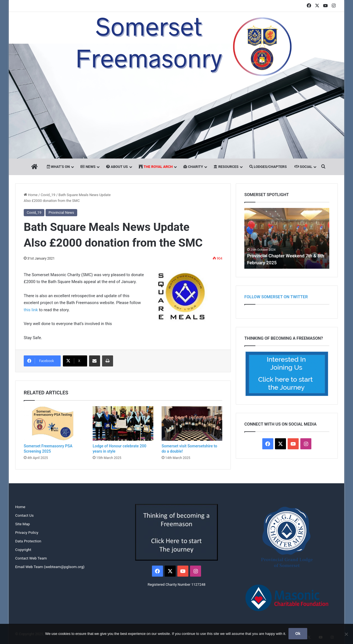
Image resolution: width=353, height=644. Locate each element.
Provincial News (61, 213)
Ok (298, 634)
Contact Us (24, 515)
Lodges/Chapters (268, 167)
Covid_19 (48, 195)
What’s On (58, 167)
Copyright (23, 550)
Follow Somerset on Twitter (276, 297)
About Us (117, 167)
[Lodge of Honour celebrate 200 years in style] (123, 423)
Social (303, 167)
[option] (287, 238)
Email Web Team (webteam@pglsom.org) (50, 567)
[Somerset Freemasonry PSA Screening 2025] (54, 423)
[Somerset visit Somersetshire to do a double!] (192, 423)
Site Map (22, 524)
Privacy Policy (27, 532)
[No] (346, 634)
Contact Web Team (31, 558)
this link (31, 310)
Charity (193, 167)
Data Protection (28, 541)
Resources (226, 167)
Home (31, 195)
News (88, 167)
